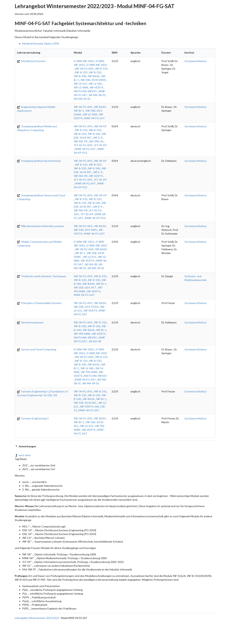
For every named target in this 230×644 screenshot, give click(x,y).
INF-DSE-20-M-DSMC (93, 80)
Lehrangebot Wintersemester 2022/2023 (37, 618)
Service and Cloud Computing (37, 349)
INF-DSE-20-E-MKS (85, 230)
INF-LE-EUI (80, 84)
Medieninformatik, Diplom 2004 (41, 43)
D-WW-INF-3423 (97, 65)
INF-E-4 (98, 138)
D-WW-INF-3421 (84, 61)
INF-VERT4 (96, 87)
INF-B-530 (95, 72)
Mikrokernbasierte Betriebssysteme (41, 226)
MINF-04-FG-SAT (94, 118)
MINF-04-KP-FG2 (95, 218)
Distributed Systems (31, 61)
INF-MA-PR (81, 141)
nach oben (23, 455)
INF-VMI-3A (96, 141)
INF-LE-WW (81, 87)
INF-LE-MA (95, 84)
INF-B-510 (101, 69)
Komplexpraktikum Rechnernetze (39, 161)
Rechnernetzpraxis (30, 322)
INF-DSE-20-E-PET (85, 287)
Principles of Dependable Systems (39, 303)
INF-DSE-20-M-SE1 (85, 403)
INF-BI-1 (79, 111)
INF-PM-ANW (82, 334)
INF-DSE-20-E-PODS (86, 307)
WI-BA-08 (91, 264)
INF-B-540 (80, 76)
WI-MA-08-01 (97, 95)
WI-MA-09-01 (82, 99)
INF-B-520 (81, 72)
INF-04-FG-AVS (84, 69)
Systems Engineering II (33, 418)
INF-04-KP (100, 126)
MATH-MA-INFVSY (85, 91)
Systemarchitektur (196, 61)
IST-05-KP (100, 145)
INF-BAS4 (94, 76)
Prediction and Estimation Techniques (42, 276)
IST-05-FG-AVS (83, 145)
